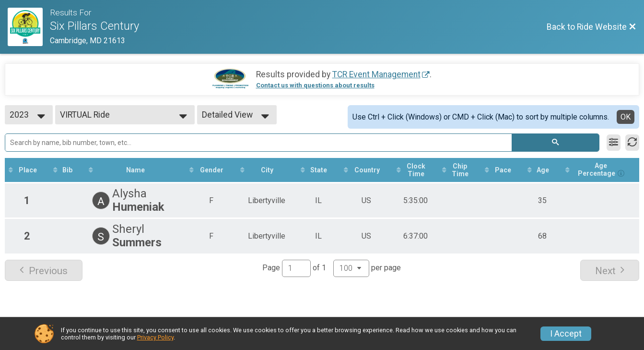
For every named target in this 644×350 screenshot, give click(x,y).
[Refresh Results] (632, 143)
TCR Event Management (376, 74)
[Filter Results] (614, 143)
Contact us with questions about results (315, 85)
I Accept (566, 334)
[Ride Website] (29, 27)
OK (626, 117)
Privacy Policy (155, 337)
